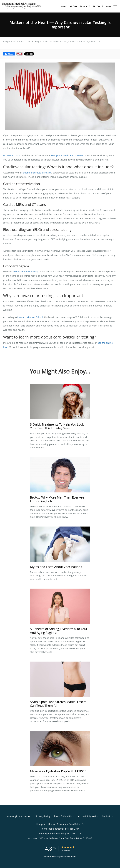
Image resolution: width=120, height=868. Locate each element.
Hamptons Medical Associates (17, 41)
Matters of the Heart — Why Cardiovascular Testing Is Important (72, 41)
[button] (115, 6)
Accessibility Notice (88, 816)
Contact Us (108, 816)
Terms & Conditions (64, 816)
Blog (37, 41)
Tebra (74, 857)
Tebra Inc (28, 816)
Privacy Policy (43, 816)
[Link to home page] (30, 5)
